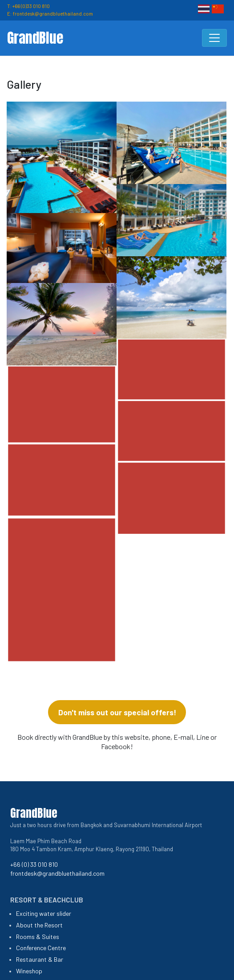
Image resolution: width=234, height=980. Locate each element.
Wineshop (29, 971)
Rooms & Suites (38, 937)
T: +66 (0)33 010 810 (28, 6)
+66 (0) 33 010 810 (34, 864)
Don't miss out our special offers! (117, 712)
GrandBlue (35, 38)
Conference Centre (41, 948)
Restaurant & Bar (40, 959)
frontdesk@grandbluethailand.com (57, 873)
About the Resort (39, 925)
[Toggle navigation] (214, 38)
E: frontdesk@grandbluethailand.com (50, 14)
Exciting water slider (44, 913)
